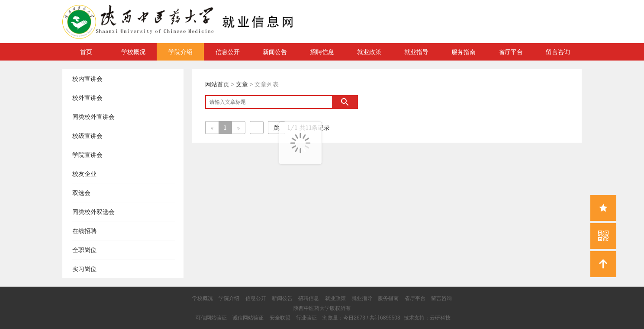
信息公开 (228, 52)
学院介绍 (180, 52)
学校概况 (133, 52)
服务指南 (464, 52)
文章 (242, 84)
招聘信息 (322, 52)
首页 (86, 52)
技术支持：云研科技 (427, 318)
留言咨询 (558, 52)
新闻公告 (275, 52)
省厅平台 (511, 52)
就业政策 (369, 52)
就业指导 (416, 52)
